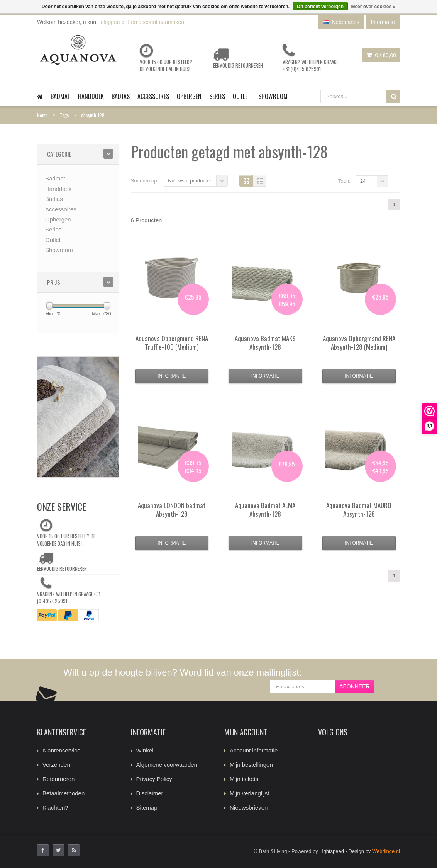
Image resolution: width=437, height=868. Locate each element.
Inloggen (110, 22)
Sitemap (147, 808)
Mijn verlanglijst (250, 793)
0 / (381, 55)
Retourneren (58, 779)
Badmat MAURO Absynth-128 (359, 510)
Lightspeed (332, 851)
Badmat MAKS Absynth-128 (265, 343)
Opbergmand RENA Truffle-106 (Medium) (172, 343)
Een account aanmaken (156, 22)
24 (363, 181)
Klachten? (55, 808)
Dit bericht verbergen (320, 7)
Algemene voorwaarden (167, 765)
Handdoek (91, 96)
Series (217, 96)
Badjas (121, 96)
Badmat (60, 96)
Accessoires (153, 96)
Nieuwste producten (190, 181)
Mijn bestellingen (251, 765)
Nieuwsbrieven (249, 808)
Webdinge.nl (386, 851)
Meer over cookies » (373, 7)
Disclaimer (150, 793)
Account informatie (254, 750)
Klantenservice (61, 750)
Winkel (145, 750)
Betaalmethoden (64, 793)
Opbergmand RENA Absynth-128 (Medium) (359, 343)
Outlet (242, 96)
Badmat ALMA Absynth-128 (265, 510)
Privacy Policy (154, 779)
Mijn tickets (244, 779)
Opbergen (189, 96)
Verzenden (56, 765)
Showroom (273, 96)
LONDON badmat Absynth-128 (172, 510)
